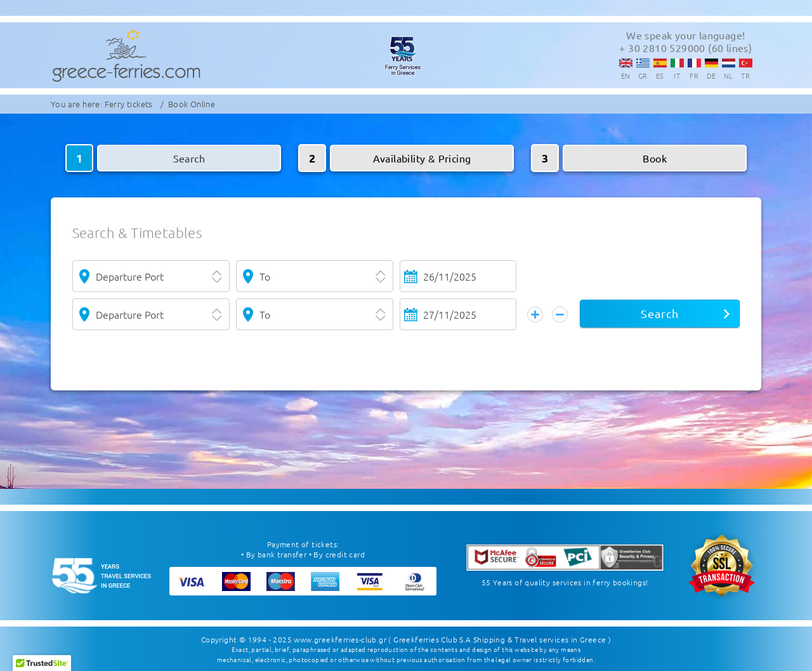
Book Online (192, 104)
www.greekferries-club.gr (340, 639)
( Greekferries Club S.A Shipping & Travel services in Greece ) (500, 639)
